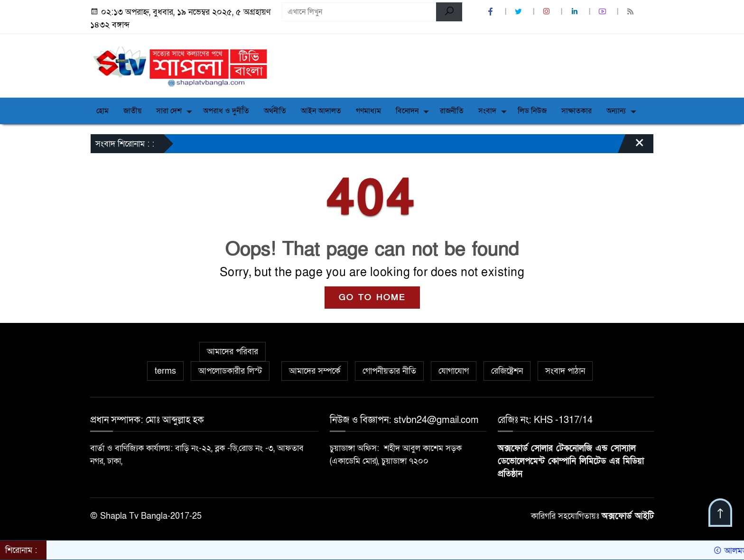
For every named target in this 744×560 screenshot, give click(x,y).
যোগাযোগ (454, 371)
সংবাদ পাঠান (565, 371)
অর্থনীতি (275, 111)
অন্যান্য (616, 111)
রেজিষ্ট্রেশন (507, 371)
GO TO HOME (372, 298)
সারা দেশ (169, 111)
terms (165, 371)
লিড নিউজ (532, 111)
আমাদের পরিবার (232, 352)
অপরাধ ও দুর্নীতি (226, 111)
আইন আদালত (321, 111)
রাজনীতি (452, 111)
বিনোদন (407, 111)
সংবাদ (487, 111)
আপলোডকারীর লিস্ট (230, 371)
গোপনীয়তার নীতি (389, 371)
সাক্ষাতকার (577, 111)
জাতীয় (132, 111)
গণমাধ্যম (368, 111)
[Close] (631, 146)
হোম (102, 111)
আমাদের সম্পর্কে (315, 371)
